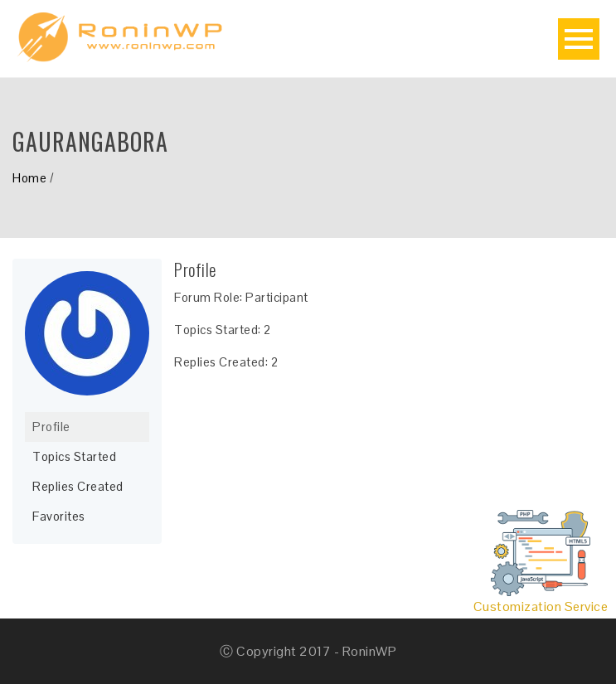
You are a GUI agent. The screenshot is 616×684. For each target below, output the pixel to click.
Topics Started (74, 456)
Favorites (59, 516)
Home (29, 178)
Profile (51, 427)
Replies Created (78, 486)
